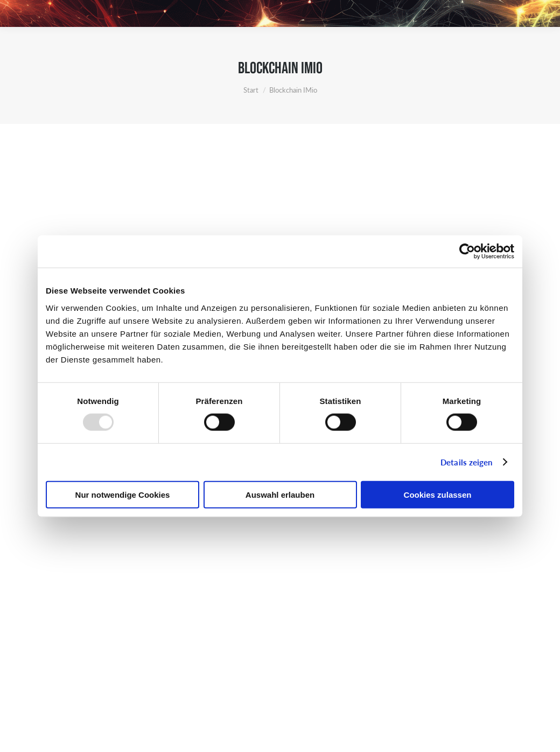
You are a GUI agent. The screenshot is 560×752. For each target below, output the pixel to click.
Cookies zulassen (438, 494)
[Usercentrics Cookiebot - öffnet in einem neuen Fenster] (467, 252)
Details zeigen (466, 462)
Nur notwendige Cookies (123, 494)
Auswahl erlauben (280, 494)
